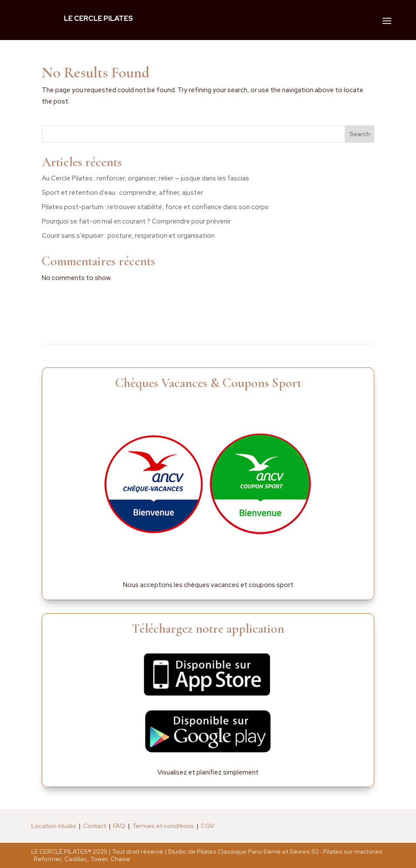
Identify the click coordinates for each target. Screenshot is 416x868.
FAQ (119, 826)
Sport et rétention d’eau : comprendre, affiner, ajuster (122, 193)
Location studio (54, 826)
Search (360, 134)
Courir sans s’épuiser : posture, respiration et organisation (128, 236)
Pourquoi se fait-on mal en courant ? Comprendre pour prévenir (136, 221)
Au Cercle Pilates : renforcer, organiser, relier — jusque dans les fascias (145, 178)
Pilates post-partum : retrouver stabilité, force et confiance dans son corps (155, 207)
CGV (208, 826)
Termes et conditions (163, 826)
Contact (95, 826)
